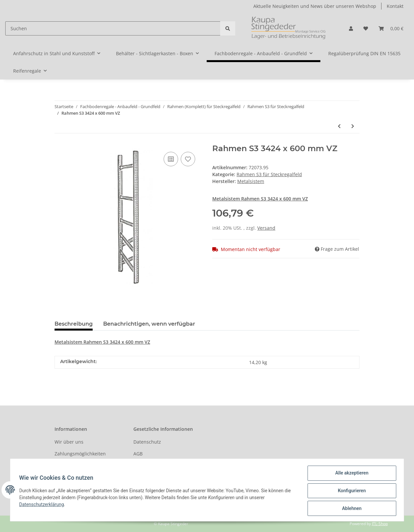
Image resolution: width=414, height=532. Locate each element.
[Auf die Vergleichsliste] (171, 159)
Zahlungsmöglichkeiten (80, 454)
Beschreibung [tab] (74, 324)
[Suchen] (113, 28)
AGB (138, 454)
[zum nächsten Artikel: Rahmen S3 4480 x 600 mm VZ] (353, 126)
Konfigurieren (350, 492)
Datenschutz (147, 442)
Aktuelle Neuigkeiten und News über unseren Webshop (315, 6)
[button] (351, 28)
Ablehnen (350, 509)
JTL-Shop (380, 524)
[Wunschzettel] (366, 28)
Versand (266, 228)
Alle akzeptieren (350, 474)
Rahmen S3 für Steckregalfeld (269, 174)
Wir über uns (69, 442)
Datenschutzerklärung (43, 505)
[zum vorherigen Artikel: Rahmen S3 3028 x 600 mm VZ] (339, 126)
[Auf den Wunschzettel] (188, 159)
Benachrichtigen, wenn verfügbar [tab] (149, 324)
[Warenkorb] (391, 28)
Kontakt (395, 6)
